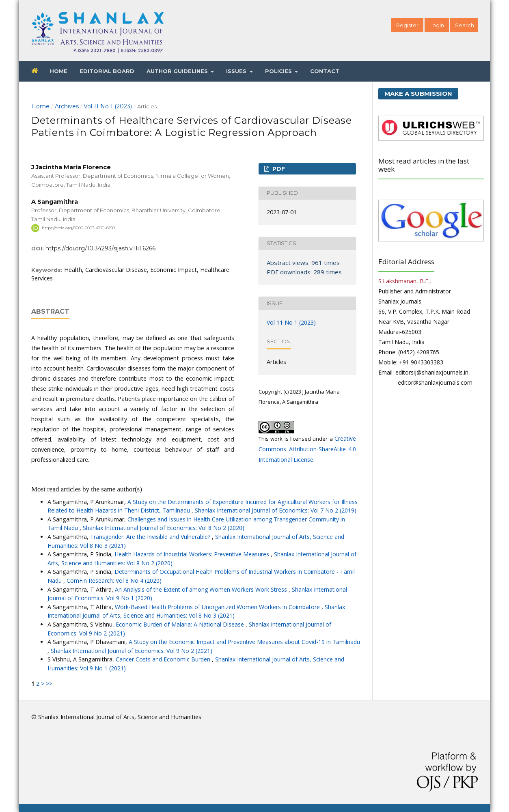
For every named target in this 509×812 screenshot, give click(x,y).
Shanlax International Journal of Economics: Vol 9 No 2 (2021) (132, 651)
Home (59, 71)
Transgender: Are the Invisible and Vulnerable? (151, 537)
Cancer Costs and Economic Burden (164, 659)
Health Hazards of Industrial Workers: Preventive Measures (193, 554)
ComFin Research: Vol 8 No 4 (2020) (114, 580)
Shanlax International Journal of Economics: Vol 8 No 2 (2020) (164, 528)
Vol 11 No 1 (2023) (108, 106)
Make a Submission (418, 94)
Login (437, 25)
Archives (67, 106)
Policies (279, 71)
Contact (325, 71)
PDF (278, 169)
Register (407, 25)
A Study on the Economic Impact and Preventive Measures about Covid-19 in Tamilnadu (244, 642)
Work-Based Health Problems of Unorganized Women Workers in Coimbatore (218, 607)
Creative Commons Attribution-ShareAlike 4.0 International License (307, 449)
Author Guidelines (178, 71)
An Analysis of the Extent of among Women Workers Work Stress (202, 589)
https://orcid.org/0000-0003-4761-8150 (78, 228)
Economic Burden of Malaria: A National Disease (181, 624)
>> (49, 684)
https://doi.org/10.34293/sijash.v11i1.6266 (100, 248)
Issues (237, 71)
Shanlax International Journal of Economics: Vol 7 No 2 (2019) (276, 510)
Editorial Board (107, 71)
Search (465, 25)
